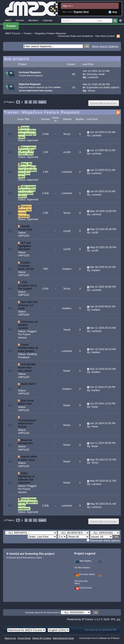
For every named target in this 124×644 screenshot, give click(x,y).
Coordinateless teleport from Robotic (27, 424)
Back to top (10, 638)
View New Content (105, 36)
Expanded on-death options (103, 87)
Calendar (48, 20)
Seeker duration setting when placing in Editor (27, 132)
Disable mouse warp (25, 228)
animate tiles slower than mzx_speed (27, 367)
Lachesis (93, 77)
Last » (42, 102)
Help (113, 12)
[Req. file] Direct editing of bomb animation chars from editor (27, 170)
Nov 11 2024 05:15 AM (103, 328)
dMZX (8, 20)
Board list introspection (25, 442)
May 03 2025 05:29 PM (103, 247)
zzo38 (67, 152)
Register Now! (81, 12)
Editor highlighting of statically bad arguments (26, 478)
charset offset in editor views (27, 458)
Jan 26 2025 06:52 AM (103, 307)
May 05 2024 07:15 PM (103, 460)
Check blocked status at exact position (28, 348)
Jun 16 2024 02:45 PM (103, 423)
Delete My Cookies (42, 638)
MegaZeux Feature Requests (50, 33)
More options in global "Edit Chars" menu (27, 151)
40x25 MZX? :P (27, 386)
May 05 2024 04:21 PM (103, 481)
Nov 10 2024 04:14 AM (103, 349)
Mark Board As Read (63, 638)
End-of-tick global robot (26, 402)
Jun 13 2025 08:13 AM (103, 150)
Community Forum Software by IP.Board (99, 638)
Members (33, 20)
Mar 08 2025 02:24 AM (103, 267)
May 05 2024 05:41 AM (103, 504)
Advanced (120, 21)
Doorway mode (96, 74)
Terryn (91, 91)
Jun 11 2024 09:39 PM (103, 443)
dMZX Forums (13, 33)
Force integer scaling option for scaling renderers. (28, 504)
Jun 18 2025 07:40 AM (103, 132)
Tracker (11, 26)
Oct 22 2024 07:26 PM (103, 387)
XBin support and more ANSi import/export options (27, 192)
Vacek (67, 330)
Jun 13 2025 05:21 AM (103, 170)
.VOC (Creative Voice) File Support (27, 285)
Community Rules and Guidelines (75, 36)
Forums (20, 20)
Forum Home (24, 638)
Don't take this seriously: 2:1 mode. (28, 305)
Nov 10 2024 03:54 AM (103, 369)
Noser (67, 371)
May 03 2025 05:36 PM (103, 229)
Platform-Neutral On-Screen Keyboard (25, 211)
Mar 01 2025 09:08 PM (103, 287)
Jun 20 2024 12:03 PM (103, 404)
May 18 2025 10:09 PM (103, 211)
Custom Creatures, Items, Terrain (26, 266)
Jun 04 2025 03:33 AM (103, 191)
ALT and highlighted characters (24, 246)
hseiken (67, 269)
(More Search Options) (105, 46)
